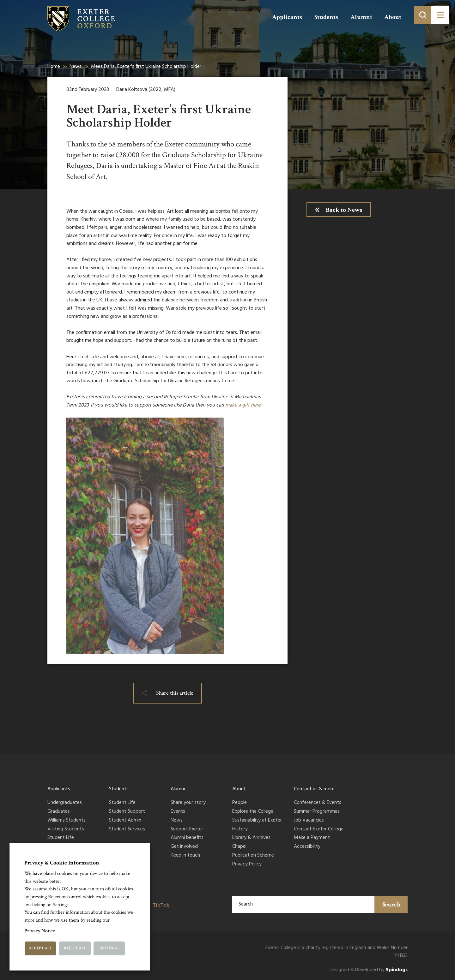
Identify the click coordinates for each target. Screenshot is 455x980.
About (393, 17)
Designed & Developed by (369, 970)
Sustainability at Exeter (257, 821)
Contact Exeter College (319, 829)
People (240, 803)
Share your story (188, 803)
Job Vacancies (309, 821)
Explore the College (253, 812)
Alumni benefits (187, 838)
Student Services (127, 829)
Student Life (61, 838)
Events (178, 812)
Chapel (239, 847)
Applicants (287, 17)
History (240, 829)
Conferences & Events (318, 803)
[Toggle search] (423, 15)
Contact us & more (314, 789)
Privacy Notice (40, 931)
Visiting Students (66, 829)
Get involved (184, 847)
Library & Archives (251, 838)
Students (326, 17)
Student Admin (125, 821)
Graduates (59, 812)
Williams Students (67, 821)
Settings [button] (109, 948)
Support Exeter (187, 829)
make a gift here (243, 405)
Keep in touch (185, 856)
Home (54, 67)
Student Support (127, 812)
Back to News (344, 210)
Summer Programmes (317, 812)
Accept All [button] (40, 948)
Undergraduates (65, 803)
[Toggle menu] (440, 15)
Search (391, 905)
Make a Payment (312, 838)
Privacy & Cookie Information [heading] (62, 863)
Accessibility (307, 847)
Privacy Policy (247, 864)
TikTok (161, 906)
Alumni (361, 17)
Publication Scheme (253, 856)
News (76, 67)
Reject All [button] (75, 948)
